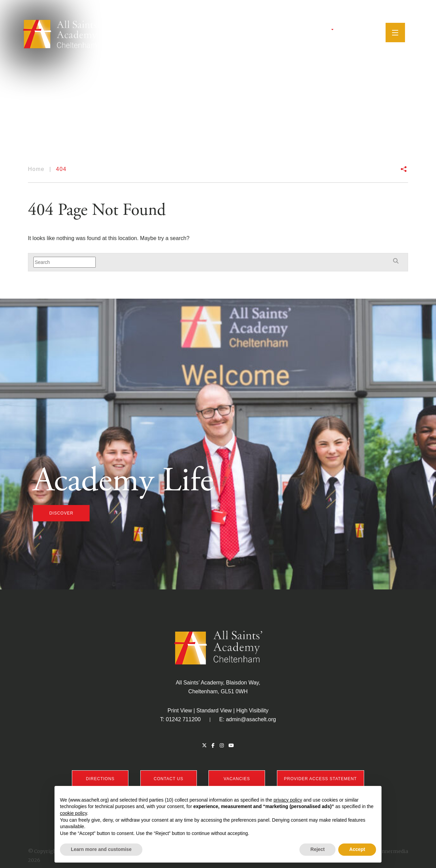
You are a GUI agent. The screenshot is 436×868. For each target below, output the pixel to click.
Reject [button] (317, 849)
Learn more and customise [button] (101, 849)
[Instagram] (355, 32)
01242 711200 (183, 719)
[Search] (375, 32)
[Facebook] (347, 32)
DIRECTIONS (100, 779)
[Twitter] (339, 32)
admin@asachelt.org (251, 719)
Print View (180, 711)
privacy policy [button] (288, 800)
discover (61, 513)
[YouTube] (364, 32)
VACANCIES (237, 779)
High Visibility (252, 711)
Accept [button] (357, 849)
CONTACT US (168, 779)
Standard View (214, 711)
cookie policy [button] (73, 813)
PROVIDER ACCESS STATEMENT (321, 779)
